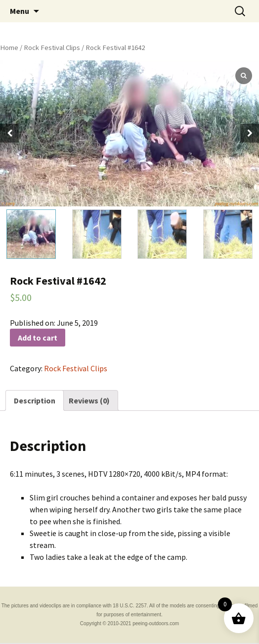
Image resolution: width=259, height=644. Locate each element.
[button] (250, 133)
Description (35, 400)
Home (9, 48)
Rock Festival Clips (52, 48)
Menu (20, 11)
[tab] (35, 400)
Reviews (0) (89, 400)
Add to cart (38, 338)
